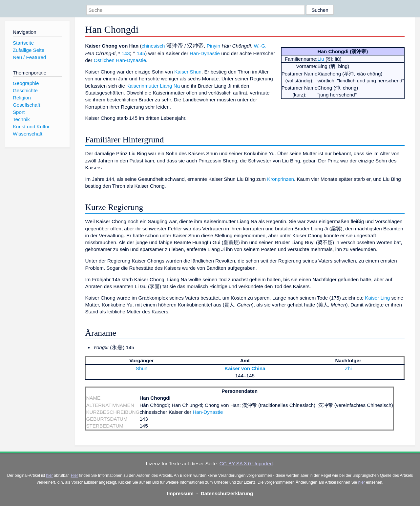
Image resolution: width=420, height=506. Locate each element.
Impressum (180, 493)
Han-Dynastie (205, 53)
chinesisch (153, 46)
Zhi (348, 368)
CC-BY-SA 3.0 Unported (246, 464)
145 (141, 53)
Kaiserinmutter (142, 86)
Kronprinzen (281, 179)
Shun (142, 368)
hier (50, 475)
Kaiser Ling (377, 298)
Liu (321, 59)
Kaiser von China (245, 368)
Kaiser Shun (188, 72)
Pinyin (213, 46)
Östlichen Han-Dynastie (120, 60)
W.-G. (260, 46)
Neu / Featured (29, 57)
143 (126, 53)
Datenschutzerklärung (227, 493)
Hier (74, 475)
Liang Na (170, 86)
